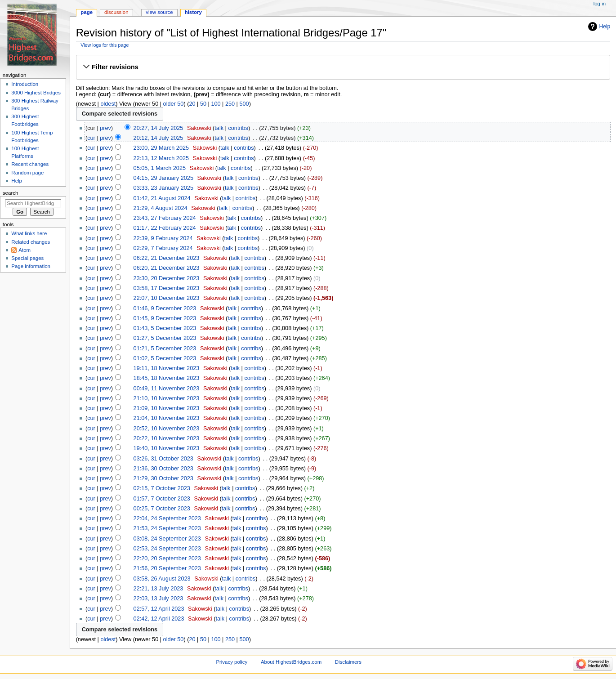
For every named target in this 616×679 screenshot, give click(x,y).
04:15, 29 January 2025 (163, 178)
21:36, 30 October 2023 (163, 469)
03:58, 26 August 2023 (162, 579)
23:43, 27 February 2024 (165, 218)
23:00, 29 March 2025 (161, 148)
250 (230, 104)
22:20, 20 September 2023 (167, 558)
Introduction (25, 84)
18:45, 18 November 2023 (167, 378)
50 (203, 104)
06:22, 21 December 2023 (167, 258)
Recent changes (30, 164)
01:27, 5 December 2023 (165, 338)
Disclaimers (348, 662)
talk (219, 128)
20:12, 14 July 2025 (158, 138)
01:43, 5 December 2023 (165, 328)
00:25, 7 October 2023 (162, 509)
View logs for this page (105, 45)
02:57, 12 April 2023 (159, 609)
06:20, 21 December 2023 (167, 268)
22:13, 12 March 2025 (161, 158)
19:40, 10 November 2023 (167, 448)
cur (91, 138)
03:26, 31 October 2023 (163, 459)
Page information (31, 266)
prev (105, 128)
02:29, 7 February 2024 (163, 248)
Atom (25, 250)
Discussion (116, 12)
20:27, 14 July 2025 (158, 128)
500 (244, 104)
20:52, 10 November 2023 (167, 429)
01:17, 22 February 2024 (165, 228)
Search (11, 193)
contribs (238, 128)
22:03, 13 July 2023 (158, 599)
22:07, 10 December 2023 (167, 298)
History (193, 12)
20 (192, 104)
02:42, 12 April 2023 (159, 619)
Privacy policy (232, 662)
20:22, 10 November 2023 (167, 438)
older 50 (174, 104)
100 (216, 104)
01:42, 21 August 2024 (162, 198)
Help (605, 27)
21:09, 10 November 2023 (167, 408)
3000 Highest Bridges (36, 93)
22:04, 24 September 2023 (167, 518)
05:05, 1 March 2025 (160, 168)
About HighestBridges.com (291, 662)
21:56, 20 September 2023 (167, 568)
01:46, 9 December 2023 (165, 308)
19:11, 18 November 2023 (167, 368)
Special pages (27, 258)
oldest (108, 104)
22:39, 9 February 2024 (163, 238)
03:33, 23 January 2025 (163, 188)
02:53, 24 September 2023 (167, 549)
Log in (600, 4)
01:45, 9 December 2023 (165, 318)
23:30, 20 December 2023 (167, 278)
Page (87, 12)
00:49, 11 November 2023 (167, 389)
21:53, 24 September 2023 (167, 528)
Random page (27, 173)
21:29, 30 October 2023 (163, 478)
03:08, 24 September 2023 (167, 539)
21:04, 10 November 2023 (167, 418)
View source (159, 12)
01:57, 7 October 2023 (162, 499)
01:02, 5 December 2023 (165, 358)
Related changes (31, 242)
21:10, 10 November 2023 (167, 398)
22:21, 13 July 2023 (158, 589)
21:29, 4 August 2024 (161, 208)
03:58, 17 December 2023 (167, 288)
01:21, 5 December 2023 (165, 348)
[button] (343, 67)
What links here (29, 233)
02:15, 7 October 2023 (162, 488)
